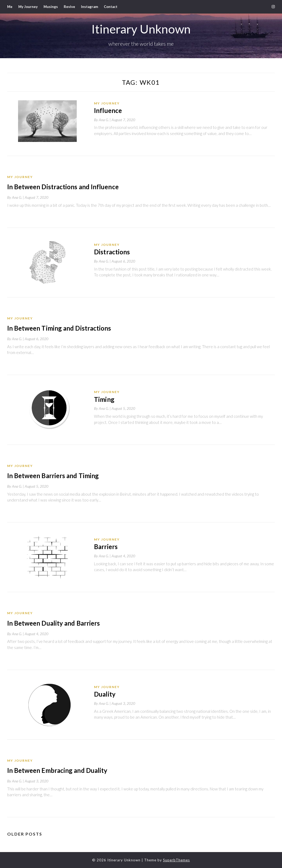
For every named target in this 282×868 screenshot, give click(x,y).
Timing (104, 399)
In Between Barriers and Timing (53, 475)
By (103, 119)
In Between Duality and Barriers (53, 623)
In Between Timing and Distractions (59, 328)
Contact (111, 7)
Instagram (89, 7)
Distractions (112, 252)
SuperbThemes (176, 860)
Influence (108, 110)
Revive (69, 7)
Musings (51, 7)
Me (10, 7)
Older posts (25, 834)
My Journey (28, 7)
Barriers (106, 547)
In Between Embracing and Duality (57, 770)
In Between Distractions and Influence (62, 187)
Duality (105, 694)
